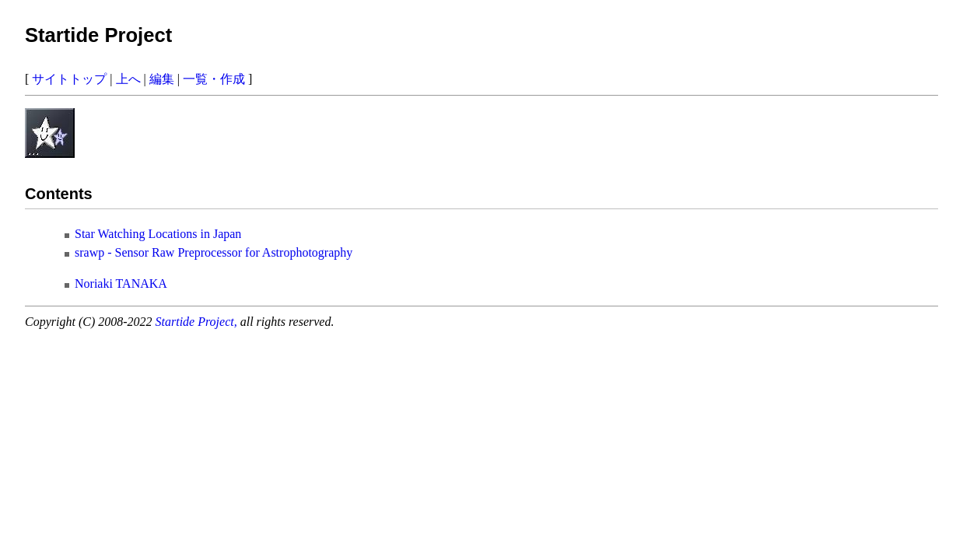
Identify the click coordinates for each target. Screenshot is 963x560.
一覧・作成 (214, 79)
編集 (162, 79)
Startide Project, (198, 322)
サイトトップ (69, 79)
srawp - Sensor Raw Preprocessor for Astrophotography (214, 252)
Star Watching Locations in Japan (158, 234)
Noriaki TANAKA (121, 283)
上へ (128, 79)
